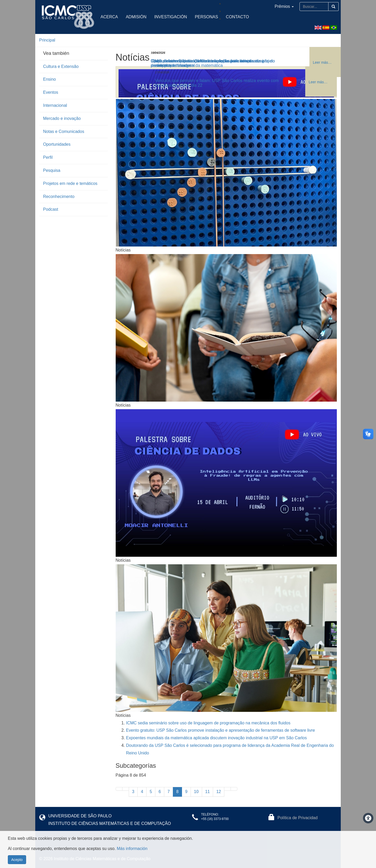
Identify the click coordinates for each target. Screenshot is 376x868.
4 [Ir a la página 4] (142, 792)
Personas (206, 17)
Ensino (49, 79)
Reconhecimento (59, 197)
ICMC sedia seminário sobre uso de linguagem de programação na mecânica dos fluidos (208, 723)
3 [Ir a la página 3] (133, 792)
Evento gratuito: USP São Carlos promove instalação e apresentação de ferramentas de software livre (221, 730)
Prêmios (284, 6)
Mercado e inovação (62, 118)
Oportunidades (57, 144)
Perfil (48, 157)
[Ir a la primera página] (119, 789)
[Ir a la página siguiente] (227, 789)
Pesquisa (52, 170)
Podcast (51, 209)
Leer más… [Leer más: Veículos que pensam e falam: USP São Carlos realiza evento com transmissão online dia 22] (318, 82)
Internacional (55, 105)
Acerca (109, 17)
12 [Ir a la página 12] (219, 792)
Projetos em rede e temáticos (70, 183)
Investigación (171, 17)
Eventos (51, 92)
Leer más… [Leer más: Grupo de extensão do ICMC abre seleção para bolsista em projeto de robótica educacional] (322, 62)
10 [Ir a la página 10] (196, 792)
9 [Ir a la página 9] (186, 792)
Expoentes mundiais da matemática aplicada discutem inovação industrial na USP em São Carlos (217, 738)
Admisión (136, 17)
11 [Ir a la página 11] (208, 792)
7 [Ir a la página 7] (169, 792)
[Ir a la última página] (234, 789)
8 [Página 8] (177, 792)
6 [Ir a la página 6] (160, 792)
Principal (47, 40)
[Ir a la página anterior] (126, 789)
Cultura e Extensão (61, 66)
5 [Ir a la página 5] (151, 792)
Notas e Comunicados (64, 131)
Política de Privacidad (298, 818)
